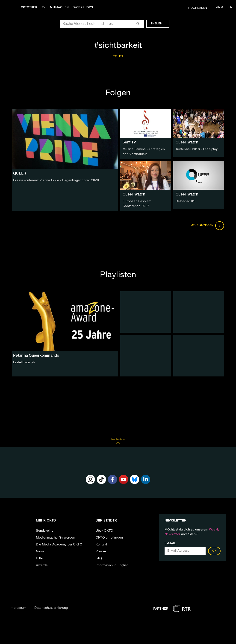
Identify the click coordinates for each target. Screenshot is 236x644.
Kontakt (101, 544)
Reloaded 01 (185, 201)
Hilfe (39, 558)
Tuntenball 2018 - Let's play (197, 149)
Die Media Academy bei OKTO (59, 544)
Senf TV (129, 142)
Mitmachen (61, 7)
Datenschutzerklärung (51, 607)
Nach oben (118, 442)
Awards (42, 565)
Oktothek (30, 7)
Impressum (18, 607)
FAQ (99, 558)
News (40, 551)
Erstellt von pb (24, 362)
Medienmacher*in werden (56, 537)
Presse (101, 551)
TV (45, 7)
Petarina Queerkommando (36, 355)
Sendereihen (46, 530)
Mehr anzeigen (207, 225)
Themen (159, 24)
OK (214, 550)
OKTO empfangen (109, 537)
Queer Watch (187, 142)
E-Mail (170, 543)
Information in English (112, 565)
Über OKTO (104, 530)
